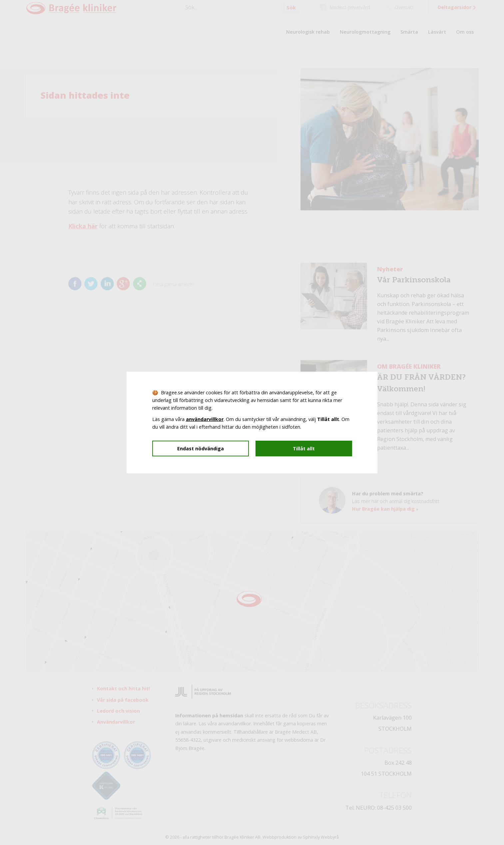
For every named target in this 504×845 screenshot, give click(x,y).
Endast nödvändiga (201, 448)
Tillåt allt (304, 448)
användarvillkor (205, 419)
